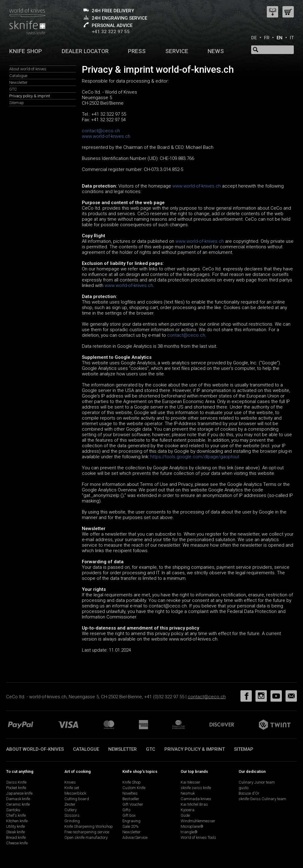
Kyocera (188, 810)
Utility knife (15, 826)
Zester (70, 804)
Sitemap (17, 103)
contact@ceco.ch (101, 131)
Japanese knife (19, 793)
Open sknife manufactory (86, 837)
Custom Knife (134, 788)
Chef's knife (16, 815)
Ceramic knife (18, 804)
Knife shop (26, 51)
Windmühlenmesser (198, 821)
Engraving (131, 821)
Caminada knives (196, 799)
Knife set (72, 788)
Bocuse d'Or (249, 793)
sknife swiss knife (196, 788)
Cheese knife (17, 843)
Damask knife (18, 799)
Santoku (13, 810)
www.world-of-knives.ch (106, 136)
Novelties (130, 793)
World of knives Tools (198, 837)
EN (280, 38)
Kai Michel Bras (194, 804)
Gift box (129, 815)
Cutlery (71, 810)
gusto (244, 788)
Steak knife (15, 832)
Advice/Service (135, 837)
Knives (70, 782)
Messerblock (75, 793)
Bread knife (16, 837)
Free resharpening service (87, 832)
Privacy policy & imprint (30, 96)
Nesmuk (188, 793)
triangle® (189, 832)
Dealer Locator (85, 51)
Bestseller (131, 799)
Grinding (72, 821)
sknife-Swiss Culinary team (262, 799)
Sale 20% (130, 826)
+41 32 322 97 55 (111, 32)
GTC (13, 89)
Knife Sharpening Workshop (89, 826)
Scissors (72, 815)
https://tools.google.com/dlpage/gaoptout (195, 457)
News (216, 51)
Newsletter (18, 82)
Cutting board (77, 799)
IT (292, 38)
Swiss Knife (16, 782)
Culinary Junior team (257, 782)
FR (267, 38)
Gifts (127, 810)
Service (177, 51)
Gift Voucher (133, 804)
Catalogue (18, 76)
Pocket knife (16, 788)
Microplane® (192, 826)
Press (137, 51)
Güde (185, 815)
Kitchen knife (17, 821)
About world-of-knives (28, 69)
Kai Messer (190, 782)
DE (254, 38)
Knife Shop (132, 782)
